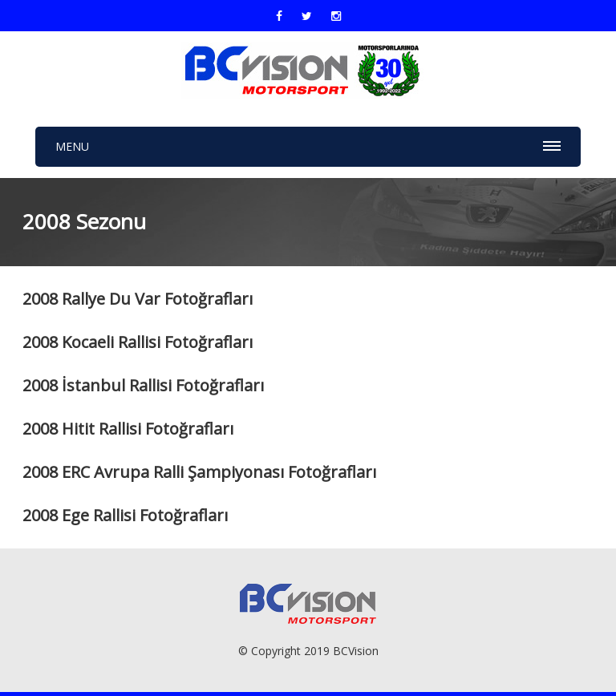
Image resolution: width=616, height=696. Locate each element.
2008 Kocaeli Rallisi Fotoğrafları (138, 342)
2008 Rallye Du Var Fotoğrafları (138, 299)
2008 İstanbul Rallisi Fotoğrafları (143, 385)
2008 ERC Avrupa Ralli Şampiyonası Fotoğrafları (199, 472)
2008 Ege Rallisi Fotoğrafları (125, 515)
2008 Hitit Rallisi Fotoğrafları (128, 429)
